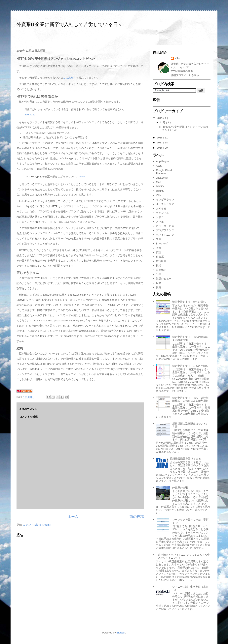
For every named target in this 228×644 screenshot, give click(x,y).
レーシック (162, 243)
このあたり (70, 78)
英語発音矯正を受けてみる (185, 459)
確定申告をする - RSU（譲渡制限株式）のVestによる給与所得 (190, 399)
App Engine (163, 161)
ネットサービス (165, 226)
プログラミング (165, 230)
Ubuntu (160, 191)
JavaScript (162, 178)
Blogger (121, 633)
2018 (160, 138)
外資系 (160, 257)
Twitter (82, 176)
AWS (159, 166)
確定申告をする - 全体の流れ (189, 302)
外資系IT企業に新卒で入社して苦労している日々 (70, 24)
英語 (159, 252)
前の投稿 (137, 517)
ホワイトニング (165, 235)
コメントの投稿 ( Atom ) (37, 525)
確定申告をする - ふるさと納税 (190, 366)
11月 (163, 122)
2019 (160, 118)
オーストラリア (165, 204)
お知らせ (161, 208)
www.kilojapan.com (182, 71)
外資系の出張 (180, 488)
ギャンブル (162, 213)
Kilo (177, 58)
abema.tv (30, 115)
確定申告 (161, 261)
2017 (160, 143)
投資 (159, 287)
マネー (160, 239)
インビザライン (165, 200)
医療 (159, 248)
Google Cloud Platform (164, 172)
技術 (159, 265)
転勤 (159, 283)
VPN (159, 195)
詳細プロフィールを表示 (185, 75)
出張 (159, 274)
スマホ (160, 222)
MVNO (160, 186)
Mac (158, 182)
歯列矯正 (161, 270)
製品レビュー (164, 279)
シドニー (161, 217)
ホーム (73, 517)
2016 (160, 148)
